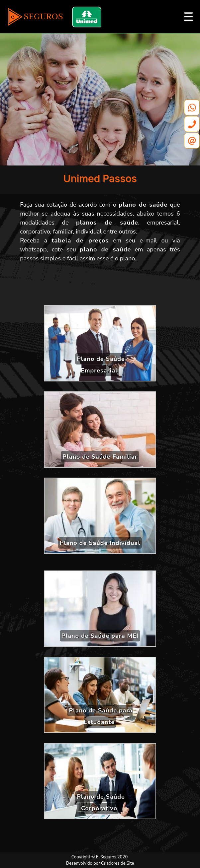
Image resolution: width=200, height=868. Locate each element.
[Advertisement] (100, 286)
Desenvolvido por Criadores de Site (100, 863)
